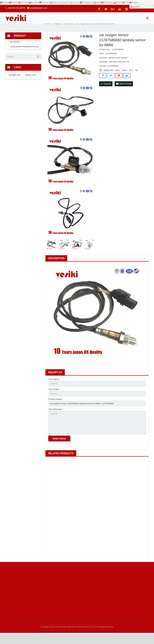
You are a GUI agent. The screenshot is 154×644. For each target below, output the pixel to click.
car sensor (15, 49)
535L (118, 77)
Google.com (15, 82)
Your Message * (56, 417)
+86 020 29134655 (16, 8)
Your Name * (54, 386)
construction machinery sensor (24, 54)
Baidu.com (30, 82)
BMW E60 (108, 77)
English (135, 7)
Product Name (55, 407)
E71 (131, 77)
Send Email (124, 91)
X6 (136, 77)
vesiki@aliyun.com (39, 8)
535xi (124, 77)
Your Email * (54, 397)
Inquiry (106, 91)
